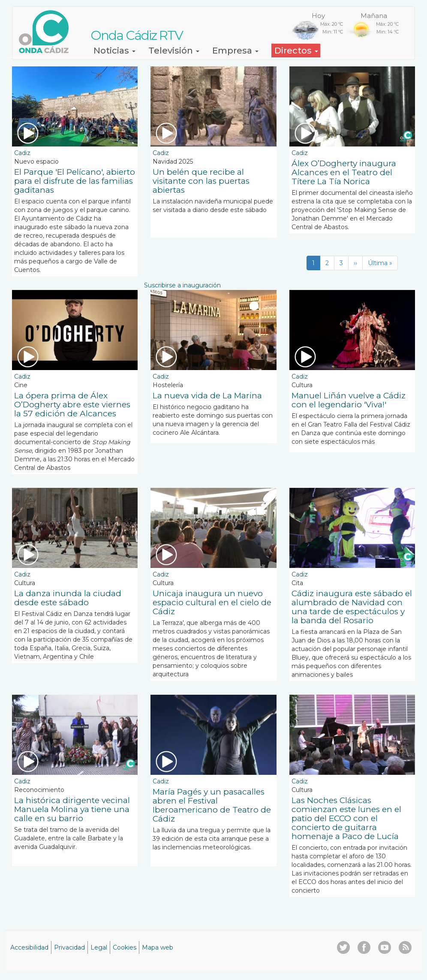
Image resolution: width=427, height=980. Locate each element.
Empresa (235, 51)
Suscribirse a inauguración (182, 285)
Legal (99, 947)
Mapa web (158, 947)
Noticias (114, 51)
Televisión (174, 51)
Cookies (125, 947)
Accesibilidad (29, 947)
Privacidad (69, 947)
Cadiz (22, 153)
